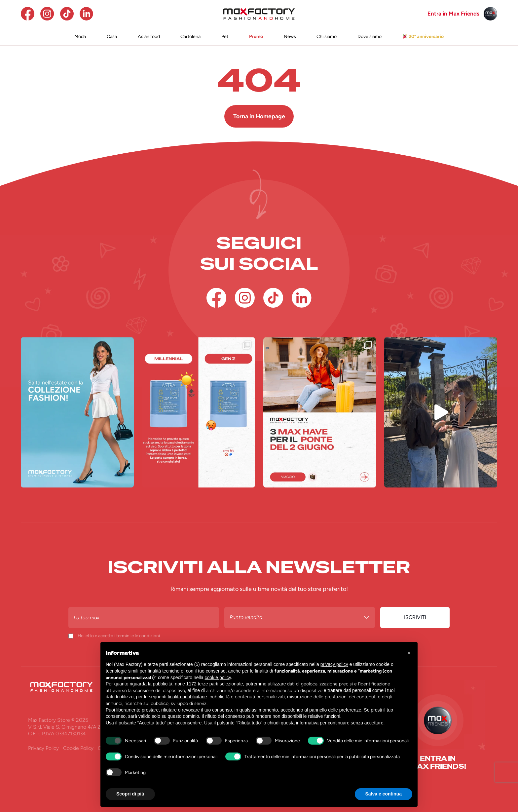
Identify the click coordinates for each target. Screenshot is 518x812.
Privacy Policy (43, 748)
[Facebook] (28, 14)
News (290, 37)
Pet (225, 37)
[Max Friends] (490, 14)
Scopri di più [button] (130, 794)
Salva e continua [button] (384, 794)
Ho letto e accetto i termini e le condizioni (119, 636)
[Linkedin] (86, 14)
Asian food (149, 37)
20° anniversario (423, 37)
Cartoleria (190, 37)
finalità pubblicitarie (187, 697)
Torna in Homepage (259, 116)
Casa (112, 37)
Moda (80, 37)
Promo (256, 37)
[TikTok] (67, 14)
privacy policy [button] (334, 664)
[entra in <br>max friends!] (438, 763)
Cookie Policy (78, 748)
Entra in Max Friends (453, 14)
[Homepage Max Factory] (259, 14)
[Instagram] (47, 14)
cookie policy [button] (218, 677)
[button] (409, 653)
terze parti (208, 684)
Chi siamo (327, 37)
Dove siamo (370, 37)
